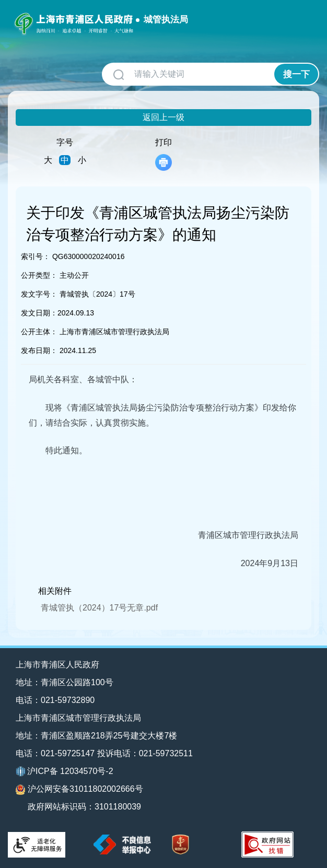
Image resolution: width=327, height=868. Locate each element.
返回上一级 (163, 117)
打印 (163, 154)
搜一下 (296, 74)
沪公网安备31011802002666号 (79, 790)
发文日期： (39, 313)
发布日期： (39, 350)
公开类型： (39, 275)
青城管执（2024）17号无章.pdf (99, 608)
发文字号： (39, 294)
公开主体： (39, 332)
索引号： (36, 256)
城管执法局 (166, 20)
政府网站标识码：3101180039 (84, 807)
